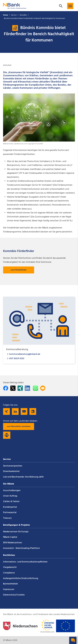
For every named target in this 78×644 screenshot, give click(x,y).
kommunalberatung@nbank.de (25, 354)
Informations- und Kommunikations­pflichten (25, 562)
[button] (70, 6)
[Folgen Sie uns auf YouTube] (24, 412)
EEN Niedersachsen (13, 543)
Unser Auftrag (10, 496)
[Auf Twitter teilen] (13, 388)
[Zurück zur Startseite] (15, 8)
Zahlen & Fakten (11, 502)
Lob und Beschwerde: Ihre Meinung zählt (23, 477)
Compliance (9, 573)
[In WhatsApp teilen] (36, 388)
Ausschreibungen (12, 491)
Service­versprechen (13, 466)
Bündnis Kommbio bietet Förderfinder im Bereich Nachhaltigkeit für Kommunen (34, 18)
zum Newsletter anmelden (19, 426)
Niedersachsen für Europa (16, 532)
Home (5, 15)
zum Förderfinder (19, 270)
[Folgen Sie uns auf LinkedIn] (15, 412)
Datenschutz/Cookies (14, 595)
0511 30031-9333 (17, 358)
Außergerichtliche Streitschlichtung (21, 578)
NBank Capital (10, 537)
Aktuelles (23, 15)
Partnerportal (10, 513)
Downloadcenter (11, 471)
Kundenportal (10, 507)
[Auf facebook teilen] (6, 388)
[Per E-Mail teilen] (43, 388)
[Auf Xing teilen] (20, 388)
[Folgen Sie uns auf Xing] (6, 412)
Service (14, 15)
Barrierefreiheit (10, 584)
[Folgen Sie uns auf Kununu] (33, 412)
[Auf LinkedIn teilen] (28, 388)
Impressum (9, 589)
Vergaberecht (10, 567)
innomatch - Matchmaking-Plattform (21, 548)
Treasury (7, 518)
